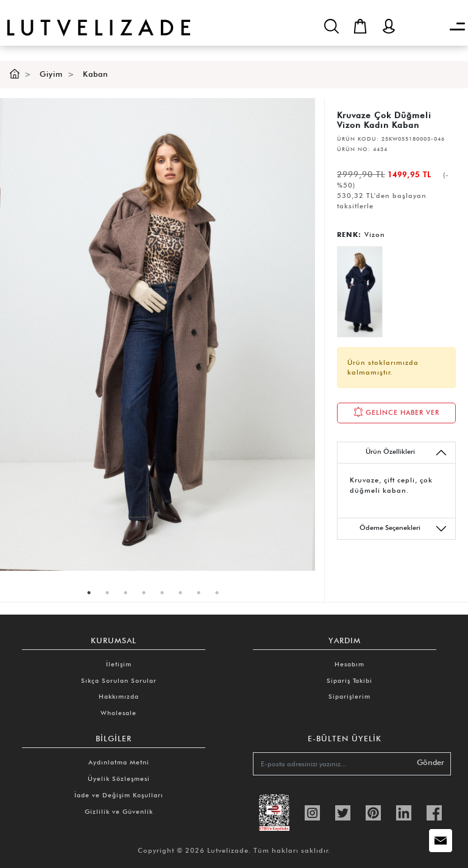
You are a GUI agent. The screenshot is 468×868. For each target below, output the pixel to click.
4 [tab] (144, 593)
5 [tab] (162, 593)
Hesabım (349, 664)
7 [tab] (199, 593)
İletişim (119, 664)
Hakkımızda (119, 696)
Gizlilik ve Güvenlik (119, 811)
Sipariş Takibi (349, 680)
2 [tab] (107, 593)
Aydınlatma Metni (119, 762)
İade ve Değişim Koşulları (119, 795)
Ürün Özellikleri (406, 453)
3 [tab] (126, 593)
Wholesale (119, 713)
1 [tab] (89, 593)
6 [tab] (180, 593)
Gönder (431, 762)
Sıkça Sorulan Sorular (119, 680)
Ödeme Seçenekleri (403, 529)
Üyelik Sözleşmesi (119, 778)
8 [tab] (217, 593)
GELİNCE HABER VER (396, 412)
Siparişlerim (349, 696)
